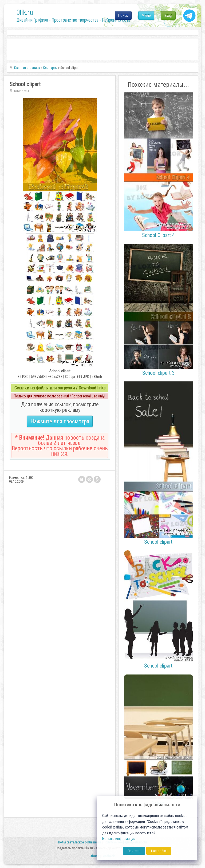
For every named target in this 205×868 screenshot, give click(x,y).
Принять (134, 851)
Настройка (159, 851)
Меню (146, 15)
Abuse (95, 856)
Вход (168, 15)
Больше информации (119, 839)
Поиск (123, 15)
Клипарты (21, 91)
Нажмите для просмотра (60, 421)
